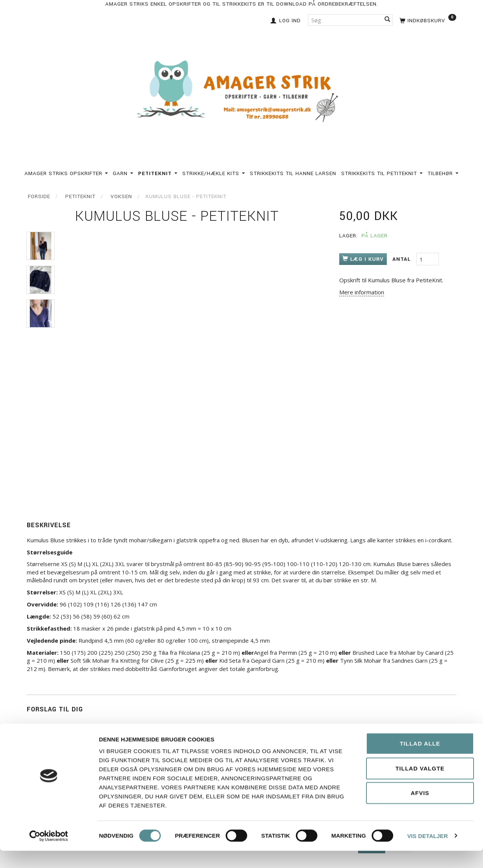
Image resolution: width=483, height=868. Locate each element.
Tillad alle (420, 761)
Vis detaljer (428, 853)
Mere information (362, 292)
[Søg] (388, 20)
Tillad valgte (420, 786)
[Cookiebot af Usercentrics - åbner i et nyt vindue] (49, 853)
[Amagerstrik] (241, 92)
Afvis (420, 810)
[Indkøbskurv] (427, 20)
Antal (402, 259)
